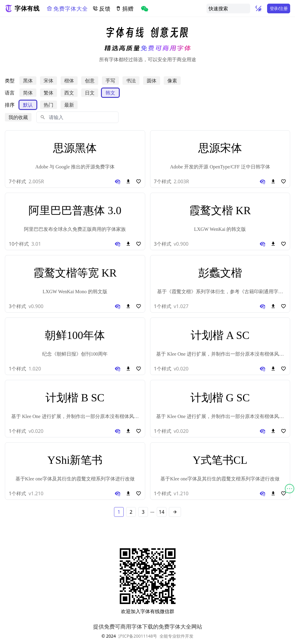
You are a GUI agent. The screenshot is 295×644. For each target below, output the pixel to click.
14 (162, 512)
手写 (110, 81)
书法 (131, 81)
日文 (90, 93)
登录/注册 (279, 8)
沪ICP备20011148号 (138, 636)
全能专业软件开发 (176, 636)
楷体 (69, 81)
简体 (28, 93)
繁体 (49, 93)
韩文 (110, 93)
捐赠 (125, 8)
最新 (69, 105)
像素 (172, 81)
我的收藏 (18, 117)
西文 (69, 93)
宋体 (49, 81)
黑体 (28, 81)
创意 (90, 81)
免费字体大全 (67, 8)
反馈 (102, 8)
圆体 (152, 81)
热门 (49, 105)
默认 (28, 105)
